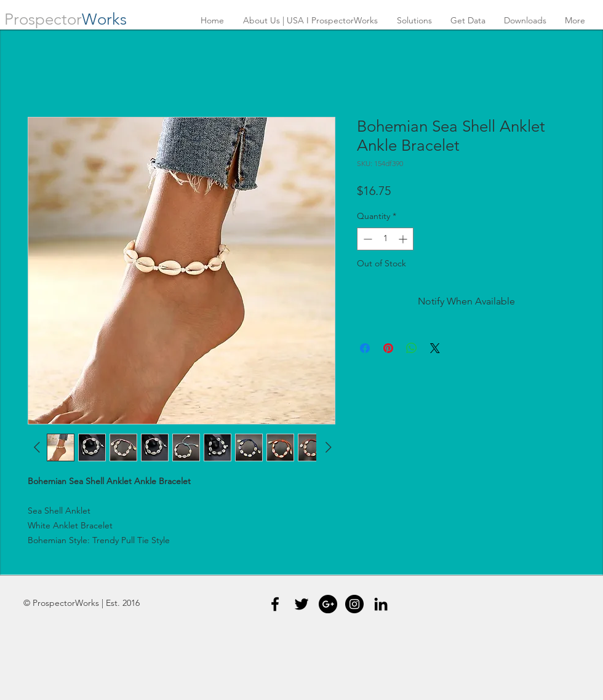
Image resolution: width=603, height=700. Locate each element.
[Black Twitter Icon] (301, 604)
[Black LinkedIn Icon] (381, 604)
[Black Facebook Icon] (275, 604)
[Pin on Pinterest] (388, 348)
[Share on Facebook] (365, 348)
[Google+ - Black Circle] (328, 604)
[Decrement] (366, 239)
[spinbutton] (385, 239)
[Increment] (404, 239)
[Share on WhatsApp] (412, 348)
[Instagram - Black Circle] (354, 604)
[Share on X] (435, 348)
